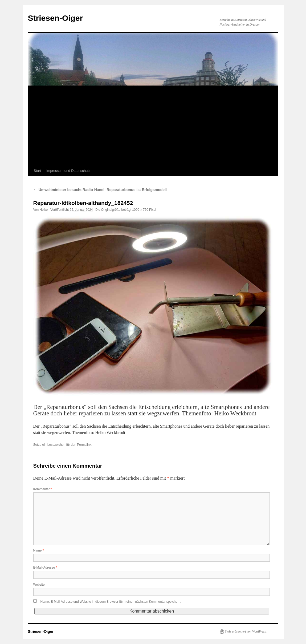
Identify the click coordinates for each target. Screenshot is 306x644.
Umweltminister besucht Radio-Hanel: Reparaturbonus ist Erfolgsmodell (100, 190)
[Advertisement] (153, 126)
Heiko (44, 210)
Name (39, 550)
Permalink (84, 445)
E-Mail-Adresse (45, 568)
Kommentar (43, 489)
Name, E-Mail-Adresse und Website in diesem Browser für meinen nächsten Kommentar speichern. (111, 602)
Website (39, 585)
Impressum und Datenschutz (68, 171)
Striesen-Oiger (56, 18)
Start (37, 171)
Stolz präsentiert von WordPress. (246, 631)
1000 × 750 (140, 210)
